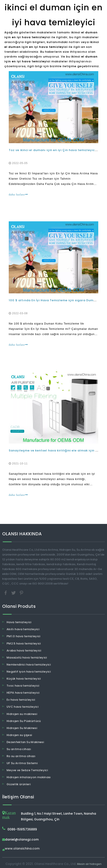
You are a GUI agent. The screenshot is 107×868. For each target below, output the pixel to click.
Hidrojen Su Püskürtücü (24, 721)
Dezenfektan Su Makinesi (25, 742)
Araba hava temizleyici (24, 651)
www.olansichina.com (22, 849)
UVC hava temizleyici (22, 707)
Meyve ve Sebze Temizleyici (27, 770)
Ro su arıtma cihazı (21, 756)
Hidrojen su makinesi (22, 714)
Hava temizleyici (19, 622)
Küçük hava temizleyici (24, 679)
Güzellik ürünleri (19, 784)
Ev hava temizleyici (21, 700)
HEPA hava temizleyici (23, 693)
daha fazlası (18, 194)
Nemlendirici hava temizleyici (29, 665)
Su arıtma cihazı (19, 749)
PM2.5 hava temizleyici (24, 643)
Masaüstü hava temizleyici (27, 658)
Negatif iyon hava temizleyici (29, 672)
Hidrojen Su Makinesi (22, 728)
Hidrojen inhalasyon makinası (29, 777)
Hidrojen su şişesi (19, 735)
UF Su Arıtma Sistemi (22, 763)
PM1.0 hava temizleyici (23, 636)
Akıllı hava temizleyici (23, 629)
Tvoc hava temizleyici (23, 686)
